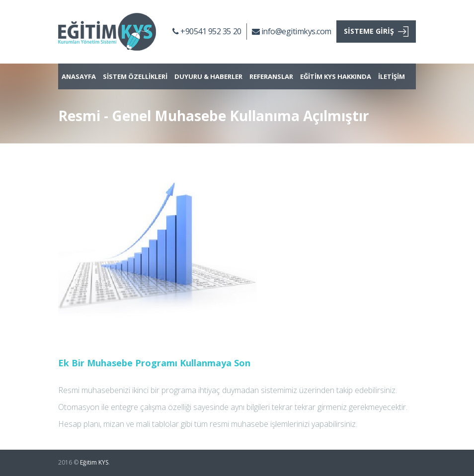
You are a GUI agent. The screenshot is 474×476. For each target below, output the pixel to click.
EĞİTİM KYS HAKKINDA (336, 76)
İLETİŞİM (392, 76)
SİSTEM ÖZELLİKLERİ (135, 76)
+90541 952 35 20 (207, 31)
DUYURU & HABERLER (208, 76)
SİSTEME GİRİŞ (376, 32)
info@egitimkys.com (292, 31)
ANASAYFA (79, 76)
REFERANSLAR (271, 76)
